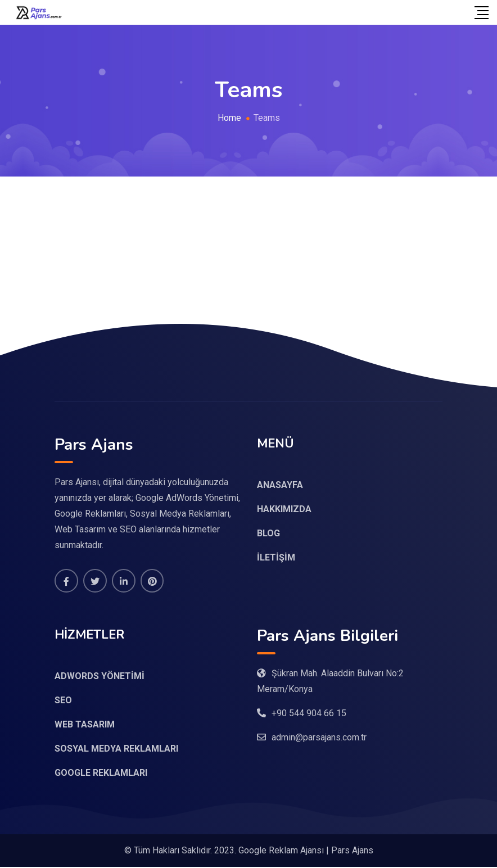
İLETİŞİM (276, 557)
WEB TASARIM (85, 725)
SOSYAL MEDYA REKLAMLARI (116, 750)
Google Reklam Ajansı (281, 851)
